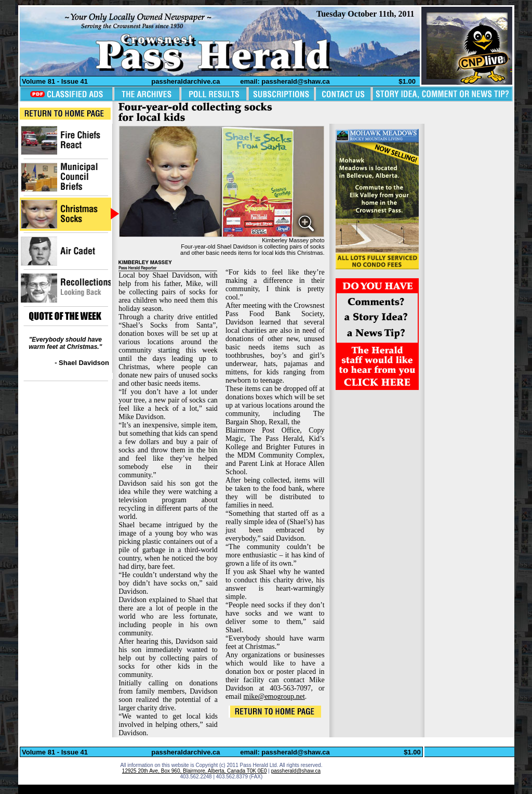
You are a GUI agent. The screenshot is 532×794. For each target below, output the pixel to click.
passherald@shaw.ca (296, 771)
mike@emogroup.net (274, 697)
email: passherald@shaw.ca (285, 81)
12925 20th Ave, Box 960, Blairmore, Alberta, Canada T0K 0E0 (195, 771)
